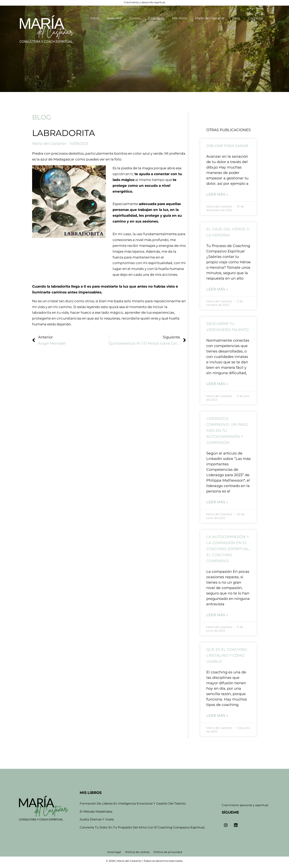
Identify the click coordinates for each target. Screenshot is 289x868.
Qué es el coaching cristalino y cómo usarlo (227, 656)
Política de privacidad (168, 852)
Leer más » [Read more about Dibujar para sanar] (217, 194)
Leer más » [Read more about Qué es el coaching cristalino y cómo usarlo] (217, 716)
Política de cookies (137, 852)
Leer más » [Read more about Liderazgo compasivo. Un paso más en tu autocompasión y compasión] (217, 502)
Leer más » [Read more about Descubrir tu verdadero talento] (217, 384)
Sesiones (114, 18)
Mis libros (180, 18)
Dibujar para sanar (227, 146)
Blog (236, 18)
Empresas (156, 18)
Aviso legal (114, 852)
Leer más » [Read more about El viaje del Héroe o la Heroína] (217, 289)
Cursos (135, 18)
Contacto (255, 18)
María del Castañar (210, 18)
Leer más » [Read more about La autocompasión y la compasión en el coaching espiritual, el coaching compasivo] (217, 615)
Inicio (95, 18)
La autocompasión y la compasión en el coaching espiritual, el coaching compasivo (228, 549)
